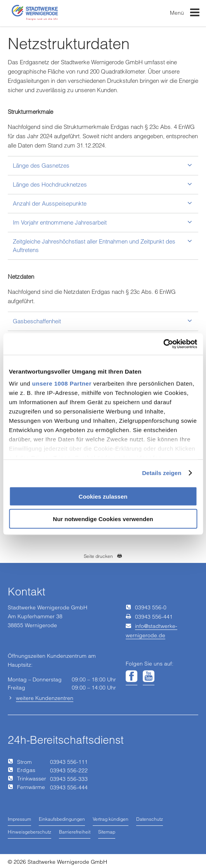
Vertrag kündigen (111, 819)
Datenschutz (150, 819)
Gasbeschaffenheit (37, 321)
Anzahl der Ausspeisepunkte (50, 203)
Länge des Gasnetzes (41, 166)
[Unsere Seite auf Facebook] (132, 677)
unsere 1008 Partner (62, 383)
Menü (185, 14)
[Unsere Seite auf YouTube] (149, 677)
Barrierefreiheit (75, 832)
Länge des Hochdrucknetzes (50, 184)
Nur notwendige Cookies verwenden (103, 519)
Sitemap (107, 832)
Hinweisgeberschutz (29, 832)
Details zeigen (162, 473)
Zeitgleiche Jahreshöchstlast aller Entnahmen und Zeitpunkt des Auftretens (94, 245)
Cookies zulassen (103, 496)
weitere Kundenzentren (45, 698)
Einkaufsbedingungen (62, 819)
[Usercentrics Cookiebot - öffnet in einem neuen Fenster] (163, 344)
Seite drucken (103, 556)
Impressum (19, 819)
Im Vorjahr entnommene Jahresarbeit (60, 222)
